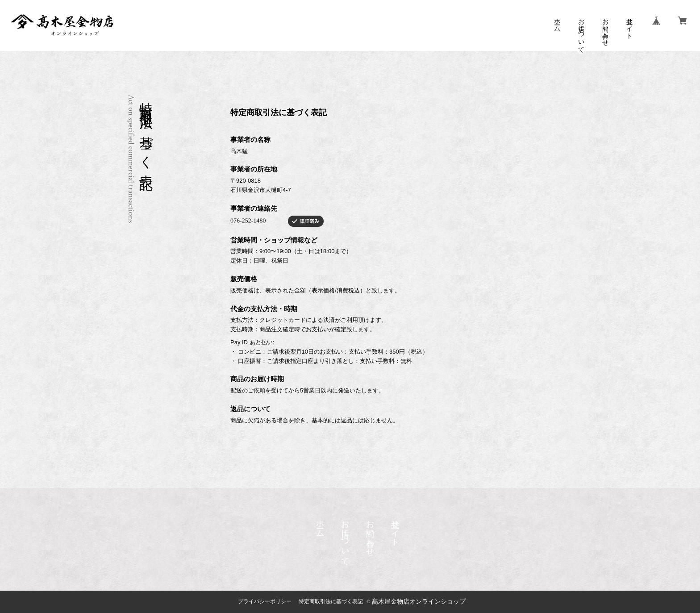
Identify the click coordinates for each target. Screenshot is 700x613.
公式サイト (629, 25)
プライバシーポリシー (265, 602)
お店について (581, 32)
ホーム (557, 21)
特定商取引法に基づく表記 (331, 602)
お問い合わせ (605, 29)
